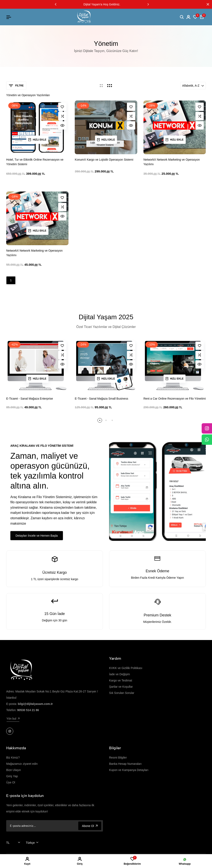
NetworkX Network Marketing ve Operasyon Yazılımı (172, 162)
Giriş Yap (12, 776)
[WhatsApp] (207, 440)
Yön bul (13, 719)
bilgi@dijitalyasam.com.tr (35, 704)
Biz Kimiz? (13, 758)
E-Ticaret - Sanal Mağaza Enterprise (30, 399)
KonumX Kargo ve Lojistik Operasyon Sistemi (104, 160)
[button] (56, 4)
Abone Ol (90, 826)
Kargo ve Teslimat (121, 680)
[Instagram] (207, 428)
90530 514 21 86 (28, 710)
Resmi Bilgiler (118, 758)
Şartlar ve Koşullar (121, 687)
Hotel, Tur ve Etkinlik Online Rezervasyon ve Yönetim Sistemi (35, 162)
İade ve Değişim (119, 674)
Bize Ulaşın (14, 770)
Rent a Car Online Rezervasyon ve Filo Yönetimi (175, 399)
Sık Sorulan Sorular (122, 693)
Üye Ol (11, 782)
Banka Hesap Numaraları (125, 764)
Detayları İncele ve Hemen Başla (37, 538)
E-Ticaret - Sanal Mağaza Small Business (101, 399)
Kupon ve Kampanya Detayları (129, 770)
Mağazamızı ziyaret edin (22, 764)
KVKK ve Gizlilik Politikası (126, 668)
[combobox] (13, 843)
